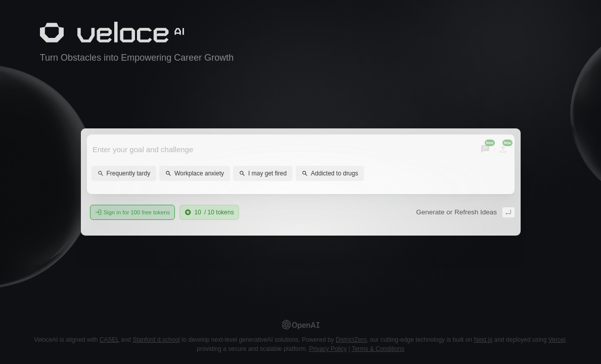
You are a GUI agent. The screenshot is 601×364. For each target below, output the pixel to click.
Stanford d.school (156, 340)
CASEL (109, 340)
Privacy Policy (328, 349)
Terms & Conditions (378, 349)
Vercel (557, 340)
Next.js (483, 340)
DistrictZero (351, 340)
